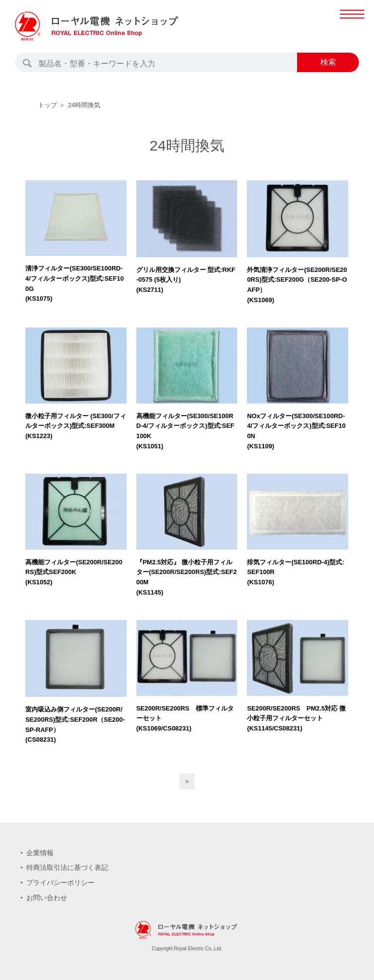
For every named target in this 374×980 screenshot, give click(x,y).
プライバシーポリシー (60, 883)
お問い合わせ (47, 898)
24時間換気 (84, 105)
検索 (328, 62)
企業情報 (40, 853)
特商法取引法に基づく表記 (67, 867)
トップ (47, 105)
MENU (352, 24)
